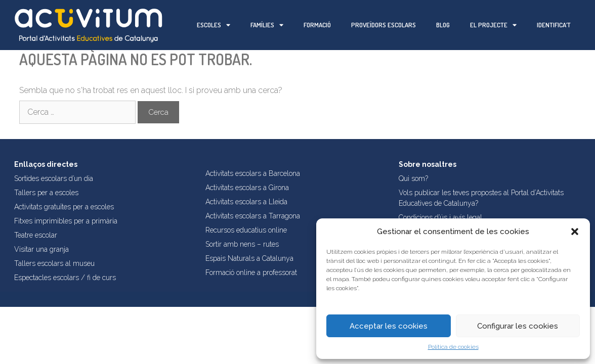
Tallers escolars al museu (54, 263)
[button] (575, 232)
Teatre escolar (36, 235)
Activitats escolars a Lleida (246, 202)
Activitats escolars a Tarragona (253, 216)
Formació (317, 25)
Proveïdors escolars (384, 25)
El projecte (493, 25)
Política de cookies (453, 347)
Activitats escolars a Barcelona (253, 173)
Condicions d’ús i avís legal (440, 217)
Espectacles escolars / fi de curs (65, 278)
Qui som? (413, 178)
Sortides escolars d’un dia (54, 178)
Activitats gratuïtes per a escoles (64, 207)
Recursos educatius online (246, 230)
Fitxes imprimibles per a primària (66, 221)
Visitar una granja (41, 249)
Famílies (267, 25)
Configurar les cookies (518, 326)
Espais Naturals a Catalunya (249, 258)
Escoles (214, 25)
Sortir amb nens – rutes (242, 244)
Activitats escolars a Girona (247, 188)
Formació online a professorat (251, 272)
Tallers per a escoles (46, 193)
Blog (443, 25)
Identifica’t (554, 25)
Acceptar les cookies (389, 326)
